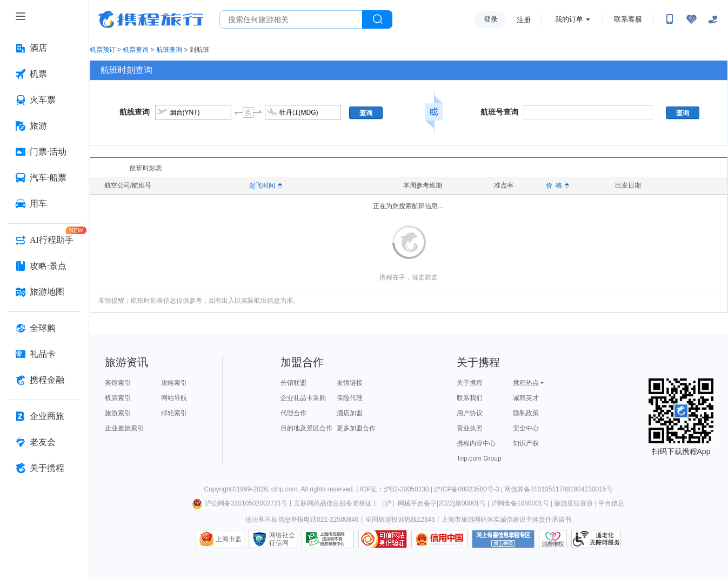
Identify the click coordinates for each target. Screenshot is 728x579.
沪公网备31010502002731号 (240, 503)
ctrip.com (285, 489)
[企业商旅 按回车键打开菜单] (44, 416)
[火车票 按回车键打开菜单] (44, 100)
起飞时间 (266, 185)
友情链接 (350, 383)
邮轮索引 (174, 413)
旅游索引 (118, 413)
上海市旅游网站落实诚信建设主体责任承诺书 (506, 520)
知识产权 (526, 443)
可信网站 (383, 539)
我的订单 (569, 19)
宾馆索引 (118, 383)
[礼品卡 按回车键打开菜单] (44, 354)
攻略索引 (174, 383)
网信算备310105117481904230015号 (558, 489)
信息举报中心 (328, 539)
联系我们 (470, 398)
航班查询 (169, 50)
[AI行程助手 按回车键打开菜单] (44, 240)
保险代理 (350, 398)
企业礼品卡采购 (303, 398)
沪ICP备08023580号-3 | (469, 489)
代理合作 (293, 413)
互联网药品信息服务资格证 (333, 503)
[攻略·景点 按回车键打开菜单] (44, 266)
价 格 (558, 185)
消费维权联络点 (553, 539)
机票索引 (118, 398)
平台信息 (611, 503)
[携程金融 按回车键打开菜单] (44, 380)
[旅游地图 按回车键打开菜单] (44, 292)
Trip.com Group (479, 458)
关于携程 (470, 383)
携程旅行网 (151, 19)
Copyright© (220, 489)
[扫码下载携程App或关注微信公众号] (670, 19)
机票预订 (103, 50)
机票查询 (136, 50)
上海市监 (229, 539)
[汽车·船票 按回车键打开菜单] (44, 178)
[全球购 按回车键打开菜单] (44, 328)
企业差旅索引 (124, 428)
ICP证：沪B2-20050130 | (397, 489)
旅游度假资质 (573, 503)
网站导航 (174, 398)
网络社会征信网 (282, 539)
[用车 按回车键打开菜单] (44, 204)
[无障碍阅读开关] (691, 19)
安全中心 (526, 428)
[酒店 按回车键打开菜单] (44, 48)
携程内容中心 (476, 443)
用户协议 (470, 413)
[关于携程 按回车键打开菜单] (44, 468)
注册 (524, 20)
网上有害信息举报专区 (503, 539)
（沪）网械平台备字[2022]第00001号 (432, 503)
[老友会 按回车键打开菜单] (44, 442)
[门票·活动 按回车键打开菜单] (44, 152)
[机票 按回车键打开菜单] (44, 74)
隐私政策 (526, 413)
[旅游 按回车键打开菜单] (44, 126)
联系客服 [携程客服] (628, 19)
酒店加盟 (350, 413)
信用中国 (439, 539)
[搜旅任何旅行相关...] (291, 19)
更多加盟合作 (356, 428)
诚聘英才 (526, 398)
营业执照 (470, 428)
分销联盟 (293, 383)
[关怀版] (713, 19)
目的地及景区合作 (306, 428)
